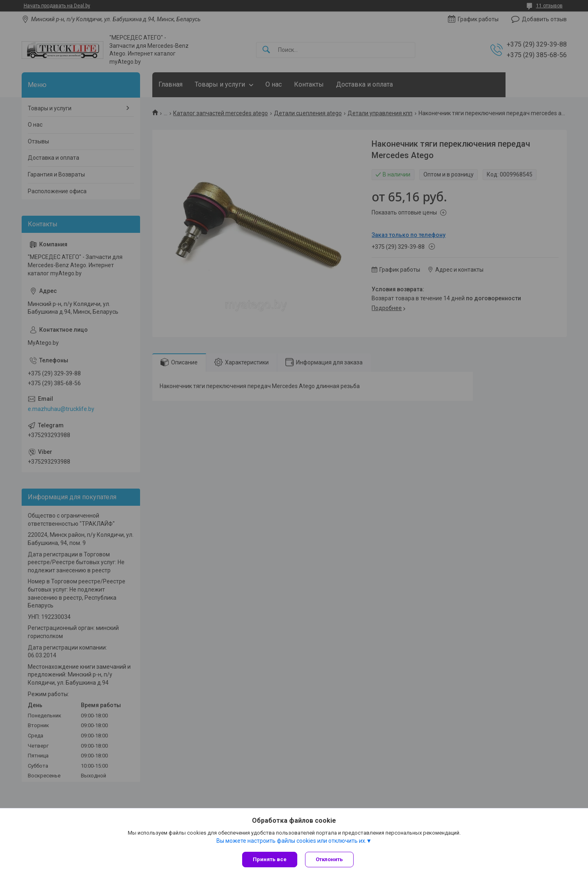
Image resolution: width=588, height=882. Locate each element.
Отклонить (330, 859)
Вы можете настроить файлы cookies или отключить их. (291, 841)
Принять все (270, 859)
